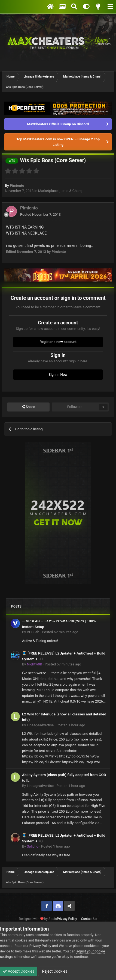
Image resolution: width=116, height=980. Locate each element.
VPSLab (33, 632)
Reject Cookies (54, 971)
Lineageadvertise (40, 725)
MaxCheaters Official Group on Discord (58, 124)
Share (28, 407)
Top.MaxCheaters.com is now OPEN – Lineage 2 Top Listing (58, 142)
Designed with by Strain (38, 919)
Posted (40, 214)
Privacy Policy (67, 919)
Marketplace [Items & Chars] (60, 191)
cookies (91, 946)
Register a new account (58, 342)
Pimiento (17, 186)
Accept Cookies (19, 971)
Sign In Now (58, 374)
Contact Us (89, 919)
